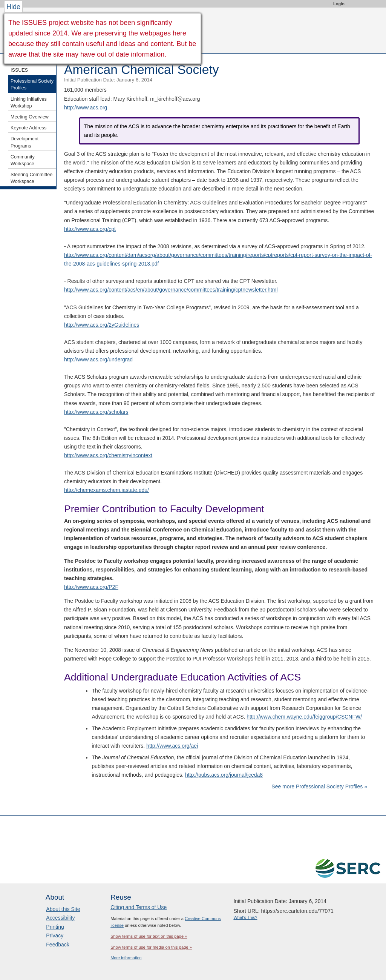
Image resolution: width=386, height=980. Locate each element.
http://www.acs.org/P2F (91, 587)
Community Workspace (23, 160)
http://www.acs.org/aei (172, 746)
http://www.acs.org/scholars (96, 412)
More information (126, 958)
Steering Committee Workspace (31, 178)
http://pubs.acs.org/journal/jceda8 (224, 775)
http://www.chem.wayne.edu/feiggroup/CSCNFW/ (304, 717)
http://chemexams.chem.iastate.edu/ (106, 490)
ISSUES (19, 70)
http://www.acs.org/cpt (90, 229)
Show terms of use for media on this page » (151, 947)
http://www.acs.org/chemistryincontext (108, 455)
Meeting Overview (30, 117)
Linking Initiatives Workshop (29, 103)
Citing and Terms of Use (139, 907)
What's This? (245, 917)
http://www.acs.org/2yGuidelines (102, 325)
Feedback (57, 945)
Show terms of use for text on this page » (149, 936)
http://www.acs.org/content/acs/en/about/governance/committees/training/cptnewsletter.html (171, 290)
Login (339, 4)
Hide (13, 7)
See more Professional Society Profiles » (319, 786)
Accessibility (60, 918)
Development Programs (25, 142)
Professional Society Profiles (32, 84)
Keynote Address (28, 128)
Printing (55, 927)
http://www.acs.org (86, 108)
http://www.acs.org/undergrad (98, 359)
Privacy (55, 935)
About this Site (63, 909)
